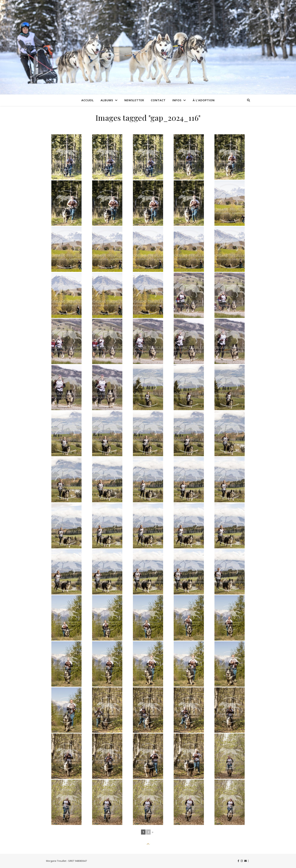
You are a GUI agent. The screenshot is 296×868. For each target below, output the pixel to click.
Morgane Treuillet (56, 861)
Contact (158, 100)
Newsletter (134, 100)
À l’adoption (204, 100)
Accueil (88, 100)
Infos (177, 100)
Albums (107, 100)
